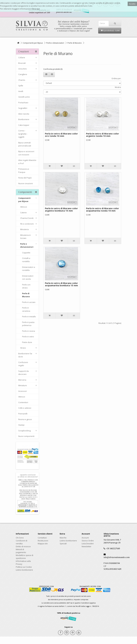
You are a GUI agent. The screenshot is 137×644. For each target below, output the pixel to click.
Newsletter (87, 546)
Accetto (132, 4)
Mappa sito (43, 544)
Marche (63, 538)
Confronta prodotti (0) (53, 69)
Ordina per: (116, 78)
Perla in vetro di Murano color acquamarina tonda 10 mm (103, 210)
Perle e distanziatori (55, 43)
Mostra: (118, 87)
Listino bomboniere (24, 570)
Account (85, 538)
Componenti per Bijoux (33, 43)
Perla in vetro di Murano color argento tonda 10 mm (103, 135)
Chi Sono (20, 538)
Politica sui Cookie (24, 567)
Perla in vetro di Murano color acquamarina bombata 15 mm (61, 284)
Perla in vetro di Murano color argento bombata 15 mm (61, 210)
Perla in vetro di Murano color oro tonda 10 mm (61, 135)
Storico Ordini (88, 541)
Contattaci (42, 538)
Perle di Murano (75, 43)
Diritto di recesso (23, 546)
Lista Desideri (88, 544)
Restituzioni (43, 541)
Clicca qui (36, 9)
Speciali (63, 544)
